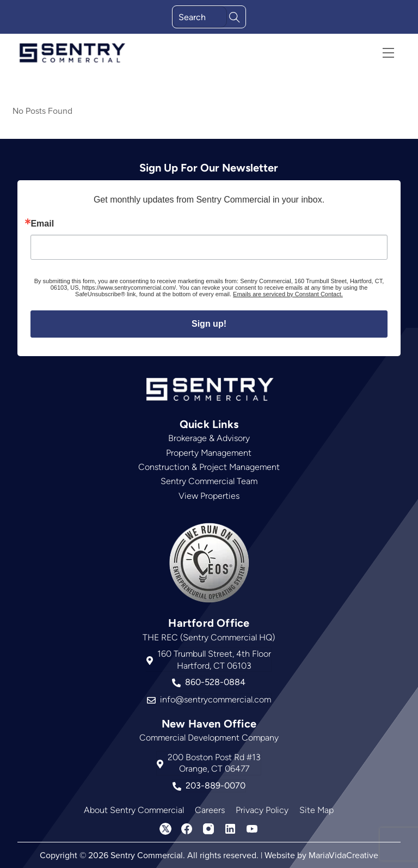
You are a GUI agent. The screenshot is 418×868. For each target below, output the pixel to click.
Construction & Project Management (209, 467)
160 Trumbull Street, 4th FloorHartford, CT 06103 (209, 660)
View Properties (209, 496)
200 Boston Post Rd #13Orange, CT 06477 (209, 763)
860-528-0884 (209, 682)
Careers (210, 810)
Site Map (316, 810)
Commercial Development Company (209, 738)
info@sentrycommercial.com (209, 700)
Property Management (209, 453)
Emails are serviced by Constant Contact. (288, 294)
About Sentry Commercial (134, 810)
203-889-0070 (209, 786)
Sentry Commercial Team (209, 481)
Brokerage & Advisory (209, 438)
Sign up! (209, 324)
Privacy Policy (262, 810)
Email (42, 224)
